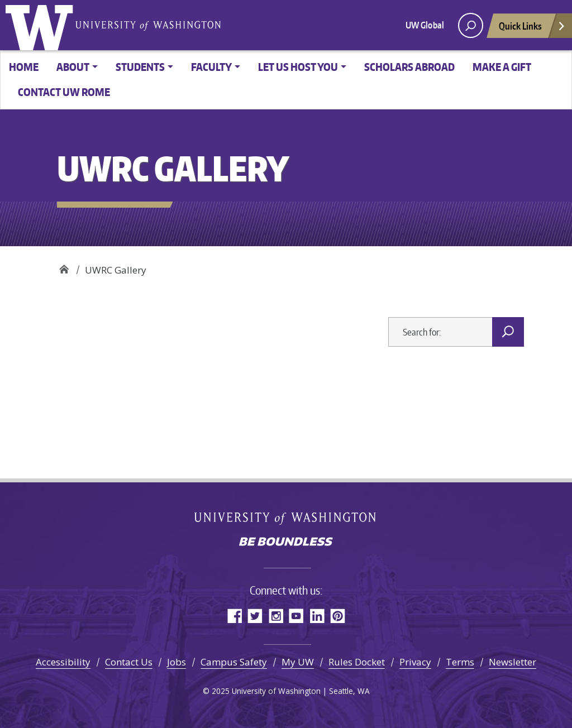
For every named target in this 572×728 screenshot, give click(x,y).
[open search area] (471, 25)
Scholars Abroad (409, 67)
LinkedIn (317, 616)
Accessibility (63, 662)
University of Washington (42, 25)
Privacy (415, 662)
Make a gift (502, 67)
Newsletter (513, 662)
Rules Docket (357, 662)
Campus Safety (234, 662)
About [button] (73, 67)
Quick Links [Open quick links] (532, 29)
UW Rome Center (64, 266)
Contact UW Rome (64, 92)
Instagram (276, 616)
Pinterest (338, 616)
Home (24, 67)
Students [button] (140, 67)
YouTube (296, 616)
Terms (460, 662)
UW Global (425, 25)
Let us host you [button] (298, 67)
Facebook (234, 616)
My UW (298, 662)
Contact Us (129, 662)
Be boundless (286, 543)
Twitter (255, 616)
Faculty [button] (211, 67)
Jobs (177, 662)
